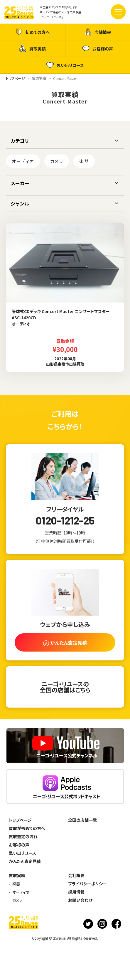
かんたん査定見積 (25, 861)
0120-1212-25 (65, 520)
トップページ (20, 820)
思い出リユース (65, 65)
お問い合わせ (80, 900)
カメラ (57, 161)
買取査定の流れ (23, 836)
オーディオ (23, 161)
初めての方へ (32, 32)
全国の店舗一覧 (82, 820)
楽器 (84, 161)
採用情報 (76, 892)
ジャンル (20, 203)
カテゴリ (20, 141)
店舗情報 (98, 32)
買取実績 (32, 48)
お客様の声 (98, 48)
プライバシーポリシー (87, 884)
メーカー (20, 183)
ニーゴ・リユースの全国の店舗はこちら (65, 687)
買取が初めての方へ (27, 828)
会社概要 (76, 875)
